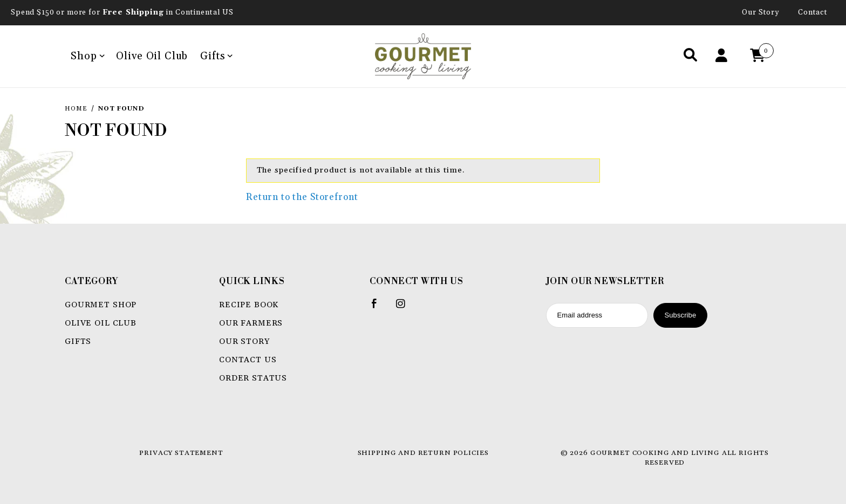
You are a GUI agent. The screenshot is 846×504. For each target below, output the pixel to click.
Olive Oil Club (152, 56)
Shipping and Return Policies (423, 453)
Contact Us (248, 360)
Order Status (253, 378)
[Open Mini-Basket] (760, 56)
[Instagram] (405, 308)
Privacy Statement (181, 453)
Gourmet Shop (101, 305)
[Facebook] (379, 308)
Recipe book (249, 305)
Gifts (216, 56)
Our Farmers (251, 323)
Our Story (761, 12)
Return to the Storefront (302, 197)
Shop (87, 56)
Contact (813, 12)
